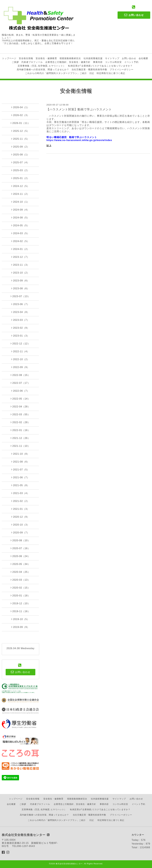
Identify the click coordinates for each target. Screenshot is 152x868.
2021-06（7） (20, 477)
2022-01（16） (20, 430)
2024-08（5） (20, 218)
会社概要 (143, 58)
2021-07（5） (20, 470)
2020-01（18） (20, 596)
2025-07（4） (20, 162)
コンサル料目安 (113, 62)
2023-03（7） (20, 320)
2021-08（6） (20, 462)
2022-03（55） (20, 414)
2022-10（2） (20, 359)
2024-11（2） (20, 194)
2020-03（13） (20, 580)
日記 (92, 73)
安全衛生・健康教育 (46, 58)
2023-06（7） (20, 304)
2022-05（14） (20, 399)
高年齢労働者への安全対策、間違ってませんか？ (43, 69)
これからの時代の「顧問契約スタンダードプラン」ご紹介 (56, 73)
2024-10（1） (20, 202)
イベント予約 (131, 62)
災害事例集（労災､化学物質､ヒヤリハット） (42, 66)
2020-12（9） (20, 517)
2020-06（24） (20, 556)
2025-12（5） (20, 131)
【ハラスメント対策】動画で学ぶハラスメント (79, 109)
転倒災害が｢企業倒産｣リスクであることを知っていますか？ (100, 66)
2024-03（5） (20, 233)
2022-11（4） (20, 351)
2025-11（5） (20, 139)
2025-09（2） (20, 147)
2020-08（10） (20, 540)
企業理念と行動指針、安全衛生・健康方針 (68, 62)
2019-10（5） (20, 619)
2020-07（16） (20, 548)
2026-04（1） (20, 107)
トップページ (9, 58)
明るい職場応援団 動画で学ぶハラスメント (72, 137)
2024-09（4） (20, 210)
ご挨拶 (15, 62)
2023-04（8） (20, 312)
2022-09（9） (20, 367)
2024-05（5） (20, 225)
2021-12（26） (20, 438)
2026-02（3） (20, 115)
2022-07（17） (20, 383)
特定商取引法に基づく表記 (111, 73)
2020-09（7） (20, 533)
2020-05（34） (20, 564)
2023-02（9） (20, 328)
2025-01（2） (20, 178)
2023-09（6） (20, 281)
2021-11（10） (20, 446)
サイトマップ (112, 58)
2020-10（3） (20, 525)
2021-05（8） (20, 485)
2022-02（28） (20, 422)
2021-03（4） (20, 493)
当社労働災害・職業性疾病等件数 (89, 69)
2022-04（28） (20, 407)
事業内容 (98, 62)
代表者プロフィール (32, 62)
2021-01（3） (20, 509)
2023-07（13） (20, 296)
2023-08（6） (20, 288)
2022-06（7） (20, 391)
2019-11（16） (20, 611)
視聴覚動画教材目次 (70, 58)
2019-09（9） (20, 627)
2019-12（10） (20, 603)
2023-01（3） (20, 336)
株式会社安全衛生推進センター (69, 864)
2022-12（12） (20, 344)
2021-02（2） (20, 501)
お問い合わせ (129, 58)
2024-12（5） (20, 186)
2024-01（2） (20, 249)
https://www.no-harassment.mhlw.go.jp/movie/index (79, 140)
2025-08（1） (20, 155)
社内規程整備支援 (93, 58)
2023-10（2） (20, 273)
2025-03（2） (20, 170)
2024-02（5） (20, 241)
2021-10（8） (20, 454)
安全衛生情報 (26, 58)
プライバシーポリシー (122, 69)
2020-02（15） (20, 588)
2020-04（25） (20, 572)
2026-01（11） (20, 123)
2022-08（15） (20, 375)
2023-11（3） (20, 265)
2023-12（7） (20, 257)
